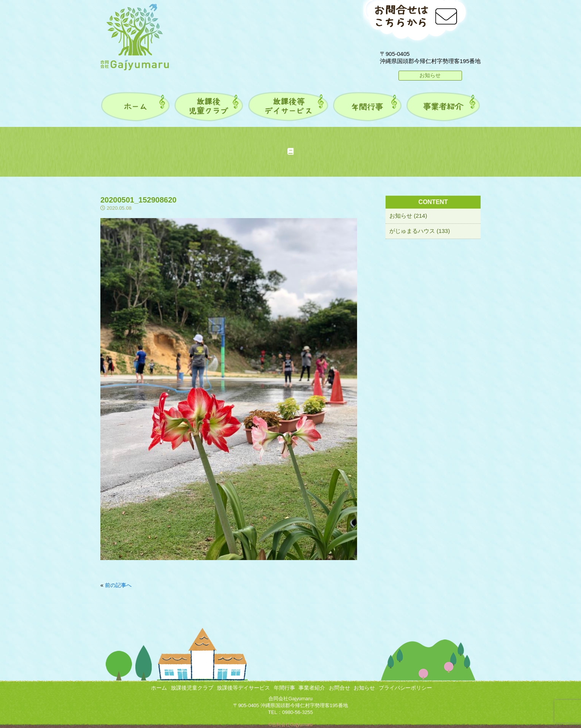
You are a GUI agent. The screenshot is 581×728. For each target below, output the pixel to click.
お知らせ (430, 75)
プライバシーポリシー (405, 688)
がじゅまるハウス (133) (420, 231)
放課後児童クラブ (192, 688)
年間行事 (284, 688)
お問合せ (340, 688)
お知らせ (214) (408, 216)
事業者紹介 (312, 688)
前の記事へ (118, 585)
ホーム (159, 688)
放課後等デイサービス (243, 688)
